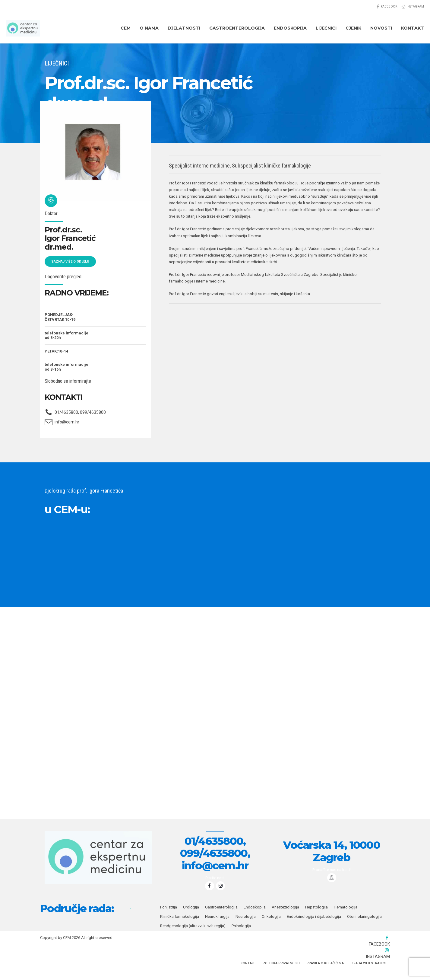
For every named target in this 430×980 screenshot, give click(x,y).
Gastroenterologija (237, 28)
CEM (126, 28)
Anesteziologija (285, 917)
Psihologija (241, 936)
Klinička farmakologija (180, 926)
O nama (149, 28)
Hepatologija (316, 917)
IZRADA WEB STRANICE (368, 973)
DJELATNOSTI (184, 28)
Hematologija (346, 917)
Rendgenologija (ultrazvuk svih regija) (193, 936)
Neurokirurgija (217, 926)
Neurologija (246, 926)
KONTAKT (413, 28)
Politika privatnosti (281, 973)
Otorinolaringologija (364, 926)
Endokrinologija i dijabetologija (314, 926)
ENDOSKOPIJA (290, 28)
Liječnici (326, 28)
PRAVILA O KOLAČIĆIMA (325, 973)
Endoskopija (255, 917)
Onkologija (271, 926)
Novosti (381, 28)
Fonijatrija (169, 917)
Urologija (191, 917)
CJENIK (353, 28)
